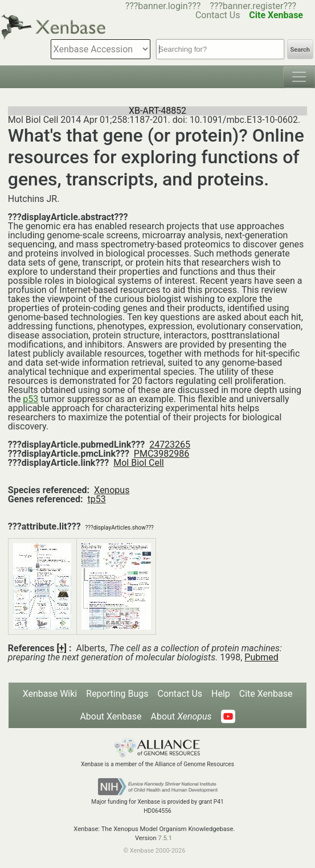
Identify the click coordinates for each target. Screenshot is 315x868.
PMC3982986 (161, 454)
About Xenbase (111, 716)
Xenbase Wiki (50, 694)
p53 (30, 399)
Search (300, 50)
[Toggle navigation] (299, 77)
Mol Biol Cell (138, 463)
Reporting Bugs (117, 694)
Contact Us (180, 694)
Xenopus (112, 490)
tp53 (97, 499)
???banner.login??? (163, 6)
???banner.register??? (253, 6)
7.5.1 (165, 838)
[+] (62, 648)
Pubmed (261, 657)
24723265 (170, 445)
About (181, 716)
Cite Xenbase (266, 694)
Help (221, 694)
